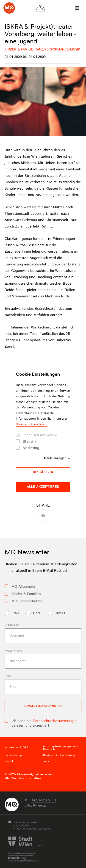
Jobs (46, 761)
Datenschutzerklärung (32, 424)
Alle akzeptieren (43, 487)
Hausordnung (13, 755)
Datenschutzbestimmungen (55, 721)
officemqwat (35, 806)
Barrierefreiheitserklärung (59, 755)
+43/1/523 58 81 (44, 800)
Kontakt (10, 761)
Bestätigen (43, 472)
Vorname (12, 625)
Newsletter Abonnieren (43, 706)
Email (9, 676)
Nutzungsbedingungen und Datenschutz (61, 748)
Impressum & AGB (17, 748)
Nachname (14, 651)
